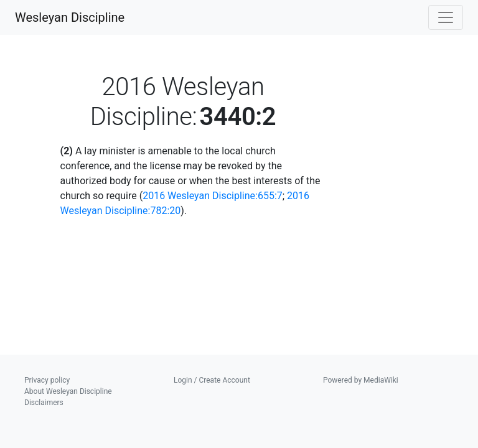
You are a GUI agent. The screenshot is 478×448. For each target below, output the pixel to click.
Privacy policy (47, 380)
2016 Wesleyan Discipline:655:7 (213, 196)
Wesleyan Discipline (70, 17)
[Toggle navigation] (446, 17)
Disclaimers (44, 403)
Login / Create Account (212, 380)
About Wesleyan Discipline (68, 391)
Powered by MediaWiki (361, 380)
